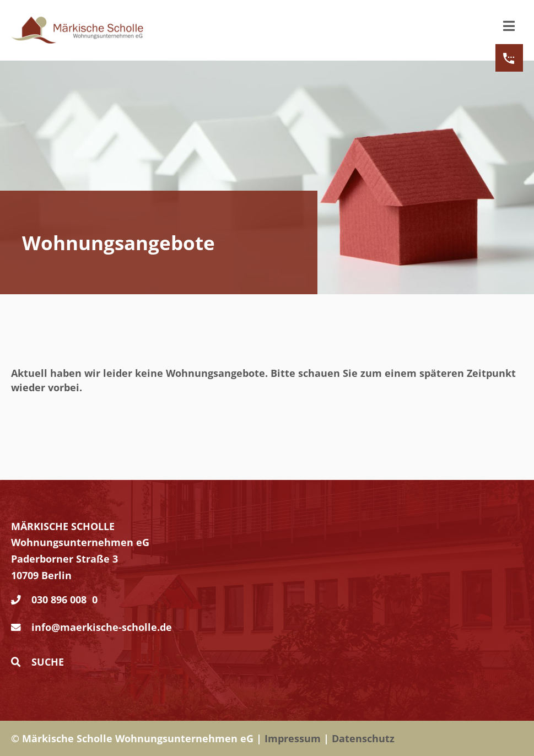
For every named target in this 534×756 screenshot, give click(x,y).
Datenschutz (363, 738)
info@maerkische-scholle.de (102, 627)
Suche (37, 662)
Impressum (293, 738)
